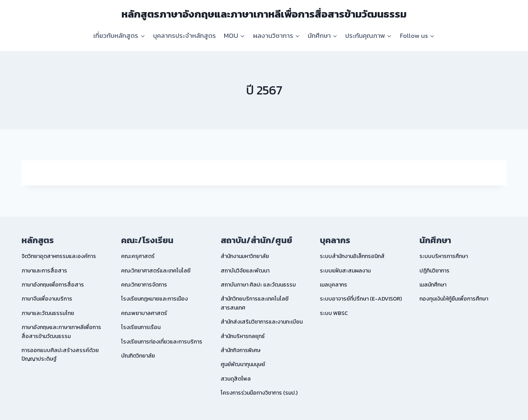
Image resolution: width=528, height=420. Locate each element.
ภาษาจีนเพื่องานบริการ (47, 299)
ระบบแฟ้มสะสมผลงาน (345, 271)
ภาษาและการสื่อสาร (44, 271)
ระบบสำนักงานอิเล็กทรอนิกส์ (352, 256)
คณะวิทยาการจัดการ (144, 285)
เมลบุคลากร (334, 285)
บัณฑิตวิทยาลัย (138, 356)
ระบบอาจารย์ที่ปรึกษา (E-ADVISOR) (361, 299)
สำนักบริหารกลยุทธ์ (243, 336)
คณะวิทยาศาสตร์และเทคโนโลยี (156, 271)
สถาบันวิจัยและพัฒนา (245, 271)
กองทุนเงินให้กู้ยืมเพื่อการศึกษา (454, 299)
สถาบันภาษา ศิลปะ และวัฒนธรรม (258, 285)
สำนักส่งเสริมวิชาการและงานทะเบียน (262, 322)
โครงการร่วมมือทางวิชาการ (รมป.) (259, 393)
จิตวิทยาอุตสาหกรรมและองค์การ (59, 256)
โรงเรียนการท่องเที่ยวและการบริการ (162, 342)
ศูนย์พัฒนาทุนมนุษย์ (243, 364)
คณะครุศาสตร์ (138, 256)
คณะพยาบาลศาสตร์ (144, 313)
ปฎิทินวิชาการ (434, 271)
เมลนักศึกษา (433, 285)
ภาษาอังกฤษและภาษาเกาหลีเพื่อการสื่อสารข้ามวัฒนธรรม (61, 332)
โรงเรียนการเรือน (141, 327)
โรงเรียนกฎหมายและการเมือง (154, 299)
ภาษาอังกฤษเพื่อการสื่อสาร (53, 285)
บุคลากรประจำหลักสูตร (185, 36)
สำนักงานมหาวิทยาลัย (245, 256)
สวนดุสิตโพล (236, 379)
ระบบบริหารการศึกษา (444, 256)
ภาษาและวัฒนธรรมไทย (48, 313)
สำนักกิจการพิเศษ (241, 350)
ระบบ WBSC (334, 313)
